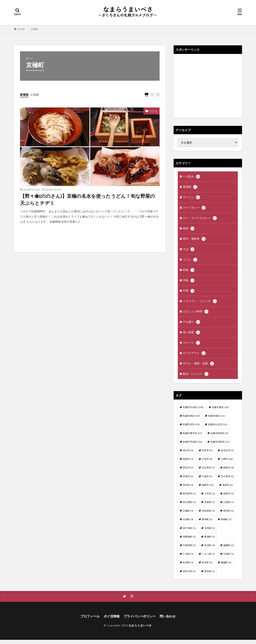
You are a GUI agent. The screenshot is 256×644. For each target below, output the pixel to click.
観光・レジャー (196, 378)
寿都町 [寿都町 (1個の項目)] (226, 523)
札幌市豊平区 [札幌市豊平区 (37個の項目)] (192, 437)
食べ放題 (191, 336)
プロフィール (90, 620)
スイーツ (191, 346)
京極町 (34, 29)
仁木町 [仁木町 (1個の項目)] (188, 558)
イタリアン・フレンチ (200, 304)
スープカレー (194, 209)
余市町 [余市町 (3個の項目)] (207, 566)
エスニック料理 (196, 314)
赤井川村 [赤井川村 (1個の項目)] (189, 575)
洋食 (189, 283)
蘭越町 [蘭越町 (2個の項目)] (226, 566)
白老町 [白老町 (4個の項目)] (188, 523)
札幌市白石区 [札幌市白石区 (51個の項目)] (218, 428)
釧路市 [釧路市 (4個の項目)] (228, 472)
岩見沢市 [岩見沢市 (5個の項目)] (227, 454)
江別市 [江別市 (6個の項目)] (207, 463)
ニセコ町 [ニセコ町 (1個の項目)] (208, 558)
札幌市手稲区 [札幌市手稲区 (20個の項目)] (192, 446)
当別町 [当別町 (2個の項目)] (209, 532)
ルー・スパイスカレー (200, 219)
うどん (153, 111)
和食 (189, 272)
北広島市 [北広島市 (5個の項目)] (208, 472)
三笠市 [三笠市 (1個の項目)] (209, 497)
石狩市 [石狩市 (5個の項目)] (207, 454)
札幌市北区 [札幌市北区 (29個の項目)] (191, 428)
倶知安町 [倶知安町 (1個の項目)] (208, 515)
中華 (189, 293)
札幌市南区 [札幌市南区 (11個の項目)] (216, 420)
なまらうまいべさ (140, 630)
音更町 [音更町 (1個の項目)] (209, 506)
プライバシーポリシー (140, 620)
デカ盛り (191, 325)
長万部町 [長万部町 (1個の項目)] (189, 506)
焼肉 (189, 230)
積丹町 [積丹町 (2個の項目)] (228, 515)
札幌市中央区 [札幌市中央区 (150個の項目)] (193, 411)
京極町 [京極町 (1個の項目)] (188, 515)
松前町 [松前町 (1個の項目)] (188, 566)
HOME (21, 29)
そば (189, 251)
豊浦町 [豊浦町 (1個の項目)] (209, 541)
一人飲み (191, 177)
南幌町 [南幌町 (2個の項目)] (228, 549)
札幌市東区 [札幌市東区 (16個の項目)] (220, 411)
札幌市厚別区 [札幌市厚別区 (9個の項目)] (219, 437)
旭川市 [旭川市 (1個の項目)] (188, 454)
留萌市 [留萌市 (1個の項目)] (228, 497)
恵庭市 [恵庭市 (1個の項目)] (188, 463)
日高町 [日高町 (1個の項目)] (228, 558)
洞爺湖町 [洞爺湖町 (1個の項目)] (189, 541)
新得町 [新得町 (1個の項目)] (207, 523)
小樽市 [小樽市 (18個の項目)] (227, 463)
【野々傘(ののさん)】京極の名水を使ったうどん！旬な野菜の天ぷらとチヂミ (87, 200)
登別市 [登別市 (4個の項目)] (188, 489)
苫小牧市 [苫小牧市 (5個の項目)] (227, 480)
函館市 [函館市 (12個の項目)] (208, 489)
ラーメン (191, 198)
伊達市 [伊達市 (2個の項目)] (188, 480)
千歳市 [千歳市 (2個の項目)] (207, 480)
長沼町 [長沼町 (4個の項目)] (209, 549)
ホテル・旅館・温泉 (198, 367)
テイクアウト (194, 357)
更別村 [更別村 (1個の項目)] (209, 575)
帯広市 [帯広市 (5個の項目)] (188, 472)
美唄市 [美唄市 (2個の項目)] (227, 489)
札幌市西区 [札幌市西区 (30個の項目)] (191, 420)
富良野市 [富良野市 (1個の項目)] (189, 497)
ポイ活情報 (112, 620)
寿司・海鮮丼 (194, 240)
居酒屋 (190, 187)
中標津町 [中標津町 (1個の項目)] (189, 549)
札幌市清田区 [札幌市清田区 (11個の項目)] (220, 446)
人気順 (35, 95)
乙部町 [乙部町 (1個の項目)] (228, 506)
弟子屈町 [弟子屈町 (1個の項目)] (189, 532)
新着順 (24, 95)
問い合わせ (168, 620)
